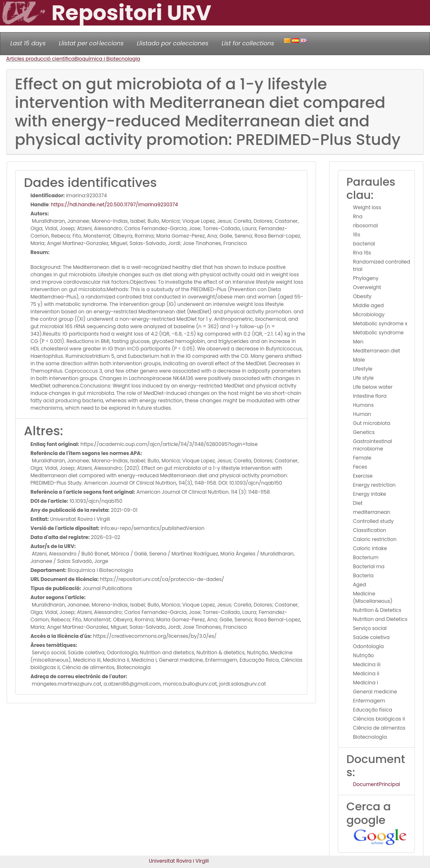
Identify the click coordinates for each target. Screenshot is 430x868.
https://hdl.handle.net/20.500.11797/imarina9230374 (115, 204)
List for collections (248, 43)
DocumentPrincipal (377, 784)
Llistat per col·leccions (91, 43)
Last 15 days (28, 43)
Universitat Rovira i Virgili (179, 861)
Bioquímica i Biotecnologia (107, 59)
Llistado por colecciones (173, 43)
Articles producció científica (40, 59)
